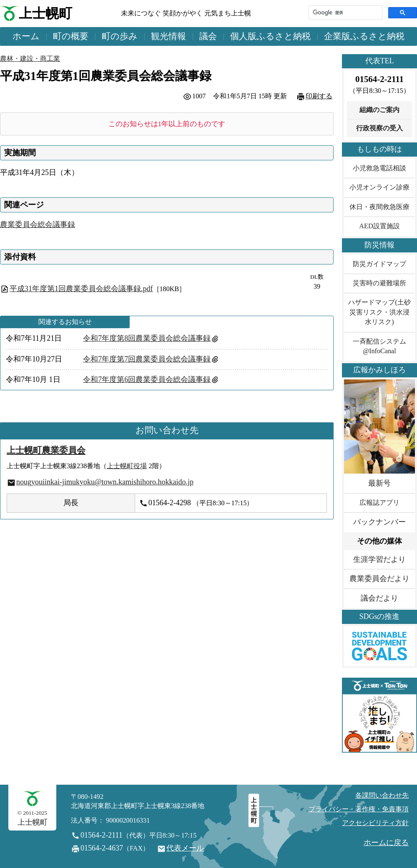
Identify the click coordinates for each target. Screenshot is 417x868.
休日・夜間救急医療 (379, 207)
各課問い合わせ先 (382, 796)
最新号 (379, 483)
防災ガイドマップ (379, 264)
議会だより (379, 598)
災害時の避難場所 (379, 283)
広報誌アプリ (379, 503)
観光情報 (168, 36)
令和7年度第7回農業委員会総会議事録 (147, 359)
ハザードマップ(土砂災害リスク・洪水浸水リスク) (379, 312)
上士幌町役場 (127, 466)
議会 (208, 36)
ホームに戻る (386, 843)
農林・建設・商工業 (30, 59)
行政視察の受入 (379, 128)
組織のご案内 (379, 110)
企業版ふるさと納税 (364, 36)
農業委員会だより (379, 579)
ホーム (26, 36)
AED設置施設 (379, 226)
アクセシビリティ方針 (375, 823)
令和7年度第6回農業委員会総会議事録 (147, 379)
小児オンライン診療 (379, 187)
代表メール (185, 848)
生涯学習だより (379, 559)
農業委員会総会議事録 (38, 224)
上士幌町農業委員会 (46, 450)
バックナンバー (379, 522)
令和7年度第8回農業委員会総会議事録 (147, 338)
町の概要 (71, 36)
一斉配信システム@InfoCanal (379, 346)
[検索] (345, 13)
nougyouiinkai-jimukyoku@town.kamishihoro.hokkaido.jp (105, 482)
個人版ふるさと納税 (270, 36)
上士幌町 (45, 14)
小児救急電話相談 (379, 168)
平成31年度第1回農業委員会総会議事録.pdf (81, 289)
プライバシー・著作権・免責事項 (359, 809)
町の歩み (120, 36)
